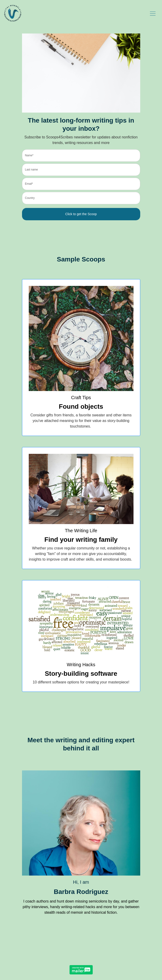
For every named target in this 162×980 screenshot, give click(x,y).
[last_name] (81, 170)
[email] (81, 184)
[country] (81, 198)
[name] (81, 156)
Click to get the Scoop (81, 214)
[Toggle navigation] (153, 13)
